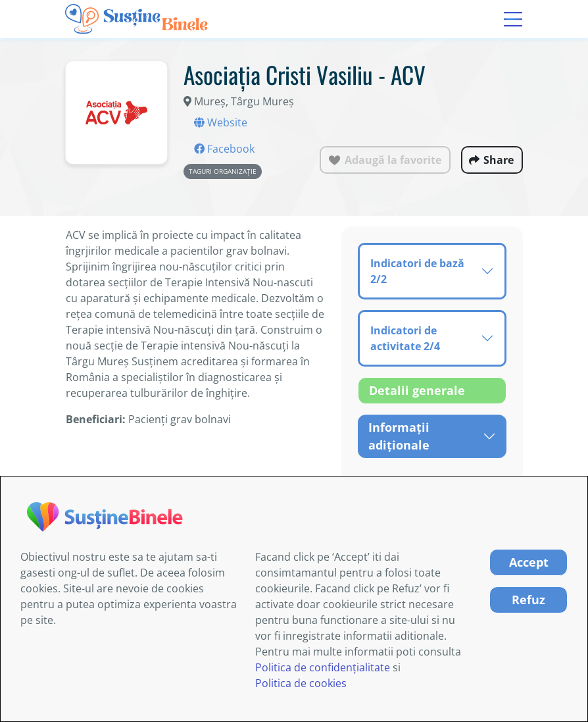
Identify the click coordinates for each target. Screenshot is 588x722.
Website (221, 122)
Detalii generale (417, 390)
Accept (529, 562)
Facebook (224, 149)
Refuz (528, 600)
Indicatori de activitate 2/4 (405, 338)
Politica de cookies (301, 683)
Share (499, 160)
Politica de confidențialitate (323, 667)
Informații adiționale (399, 436)
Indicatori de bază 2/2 (417, 271)
